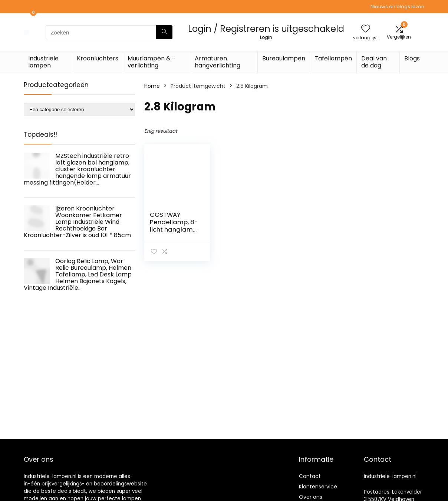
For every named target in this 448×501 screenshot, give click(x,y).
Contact (310, 476)
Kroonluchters (98, 58)
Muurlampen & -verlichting (151, 62)
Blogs (412, 58)
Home (152, 86)
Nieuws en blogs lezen (397, 6)
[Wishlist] (366, 29)
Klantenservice (318, 487)
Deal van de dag (374, 62)
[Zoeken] (164, 32)
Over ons (311, 497)
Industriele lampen (43, 62)
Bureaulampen (284, 58)
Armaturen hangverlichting (218, 62)
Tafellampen (333, 58)
